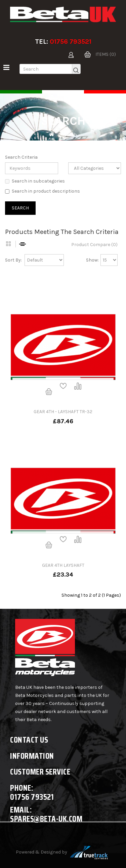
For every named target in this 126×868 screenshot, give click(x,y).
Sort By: (13, 260)
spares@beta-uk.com (46, 819)
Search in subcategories (35, 181)
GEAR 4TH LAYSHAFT (63, 565)
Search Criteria (21, 157)
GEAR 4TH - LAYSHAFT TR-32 (63, 412)
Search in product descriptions (43, 191)
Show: (92, 260)
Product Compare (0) (94, 245)
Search (69, 135)
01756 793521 (71, 42)
